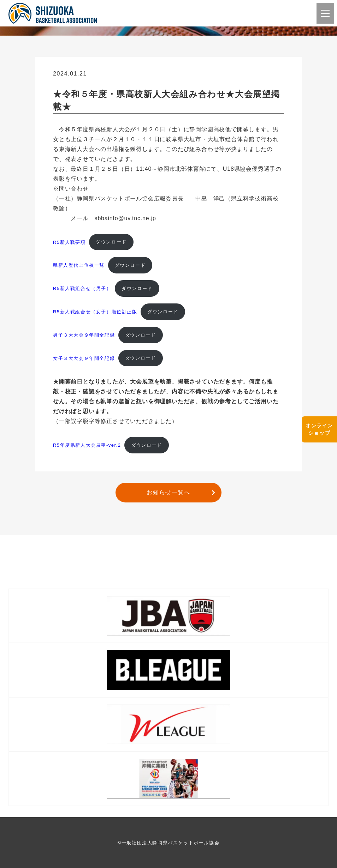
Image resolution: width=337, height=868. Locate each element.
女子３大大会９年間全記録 (84, 358)
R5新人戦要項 (69, 242)
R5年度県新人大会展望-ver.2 (87, 445)
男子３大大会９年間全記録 (84, 335)
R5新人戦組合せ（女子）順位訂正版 (95, 312)
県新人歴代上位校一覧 (79, 265)
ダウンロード (111, 242)
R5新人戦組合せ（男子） (82, 288)
